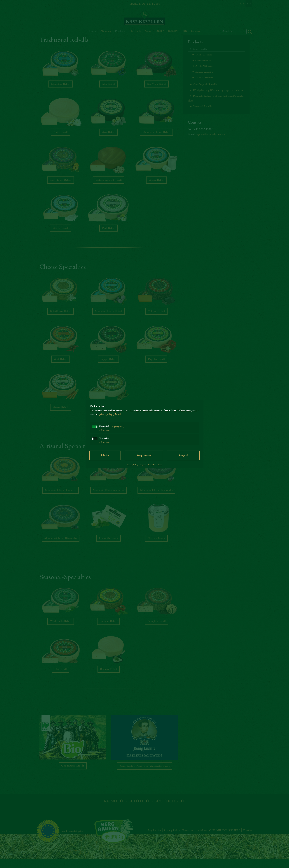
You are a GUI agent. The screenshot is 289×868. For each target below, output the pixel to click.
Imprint (143, 465)
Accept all (183, 456)
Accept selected (144, 456)
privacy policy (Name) (110, 414)
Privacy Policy (133, 465)
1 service (104, 430)
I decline (105, 456)
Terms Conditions (155, 465)
